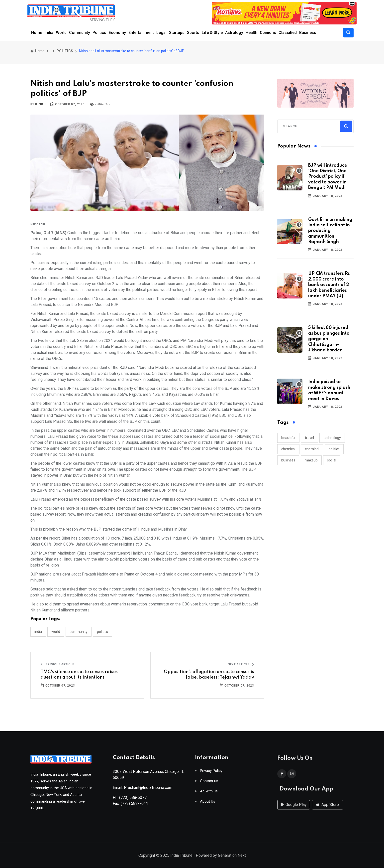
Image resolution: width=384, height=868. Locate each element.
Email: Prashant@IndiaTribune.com (143, 789)
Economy (117, 33)
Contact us (209, 783)
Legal (161, 33)
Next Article (241, 664)
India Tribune (181, 856)
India (49, 33)
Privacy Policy (211, 773)
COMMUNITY (79, 632)
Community (80, 33)
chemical (288, 449)
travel (309, 438)
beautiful (288, 438)
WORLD (56, 632)
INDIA (38, 632)
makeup (311, 460)
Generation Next (232, 856)
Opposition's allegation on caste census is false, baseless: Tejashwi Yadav (209, 675)
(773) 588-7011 (134, 805)
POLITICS (65, 51)
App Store (328, 809)
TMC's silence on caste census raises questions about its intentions (79, 675)
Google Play (294, 809)
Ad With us (209, 793)
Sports (193, 33)
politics (334, 449)
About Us (208, 803)
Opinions (268, 33)
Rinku (40, 104)
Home (37, 33)
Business (308, 33)
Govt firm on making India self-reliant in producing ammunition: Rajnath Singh (330, 231)
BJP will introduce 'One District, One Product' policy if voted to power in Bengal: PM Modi (328, 177)
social (332, 460)
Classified (288, 33)
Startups (177, 33)
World (61, 33)
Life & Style (212, 33)
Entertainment (141, 33)
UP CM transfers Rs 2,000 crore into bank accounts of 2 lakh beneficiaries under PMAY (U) (329, 285)
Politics (99, 33)
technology (332, 438)
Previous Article (57, 664)
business (288, 460)
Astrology (234, 33)
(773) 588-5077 (133, 799)
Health (251, 33)
